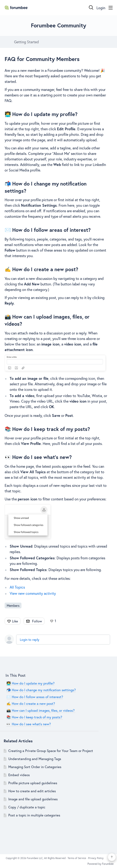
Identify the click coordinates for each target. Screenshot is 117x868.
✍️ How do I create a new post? (41, 269)
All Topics (17, 587)
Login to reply (30, 640)
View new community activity (33, 593)
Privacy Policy (96, 858)
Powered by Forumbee (100, 864)
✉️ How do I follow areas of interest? (48, 230)
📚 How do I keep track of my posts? (48, 429)
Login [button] (101, 8)
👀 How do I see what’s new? (38, 457)
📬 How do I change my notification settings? (41, 690)
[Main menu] (111, 8)
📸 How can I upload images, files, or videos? (41, 710)
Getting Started (26, 42)
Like (15, 621)
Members (13, 605)
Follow (37, 621)
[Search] (91, 8)
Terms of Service (77, 858)
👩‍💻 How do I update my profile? (41, 114)
